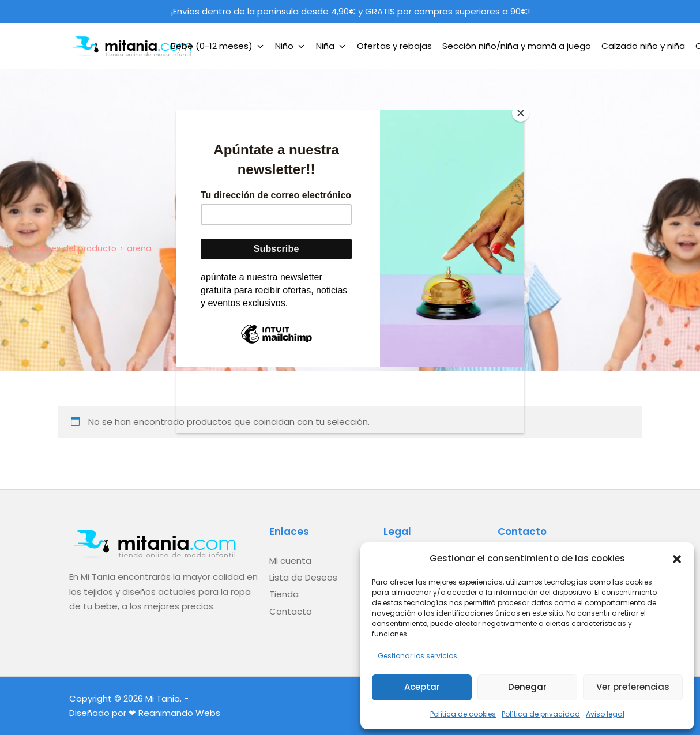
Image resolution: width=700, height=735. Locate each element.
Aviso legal (605, 714)
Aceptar (422, 687)
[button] (677, 558)
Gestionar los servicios (417, 656)
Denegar (527, 687)
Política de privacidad (541, 714)
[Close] (521, 113)
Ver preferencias (633, 687)
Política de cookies (463, 714)
